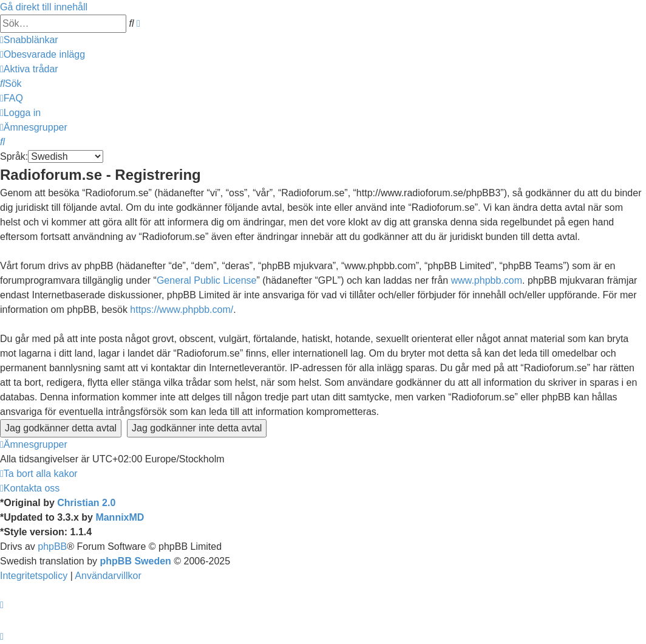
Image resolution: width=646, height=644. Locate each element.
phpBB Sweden (136, 561)
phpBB (52, 546)
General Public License (207, 280)
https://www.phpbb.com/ (182, 310)
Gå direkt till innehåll (44, 7)
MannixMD (120, 517)
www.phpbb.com (487, 280)
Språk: (14, 156)
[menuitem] (42, 54)
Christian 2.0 (86, 503)
